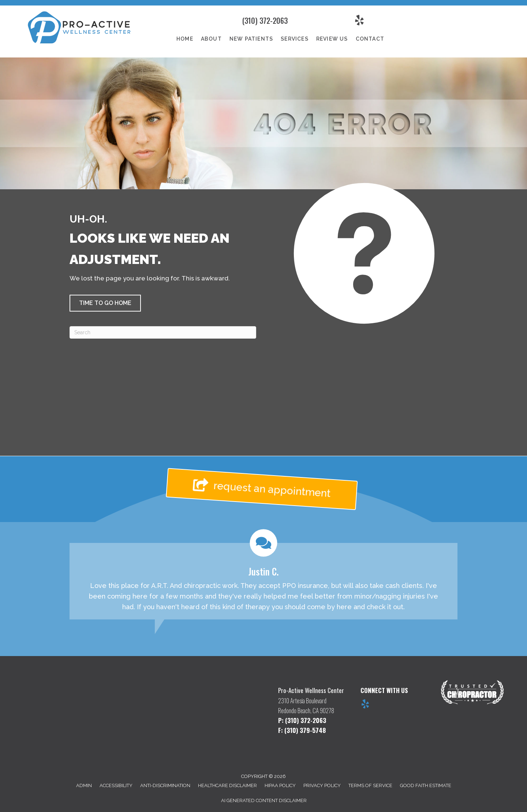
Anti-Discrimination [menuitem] (165, 785)
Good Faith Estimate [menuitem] (426, 785)
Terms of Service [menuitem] (370, 785)
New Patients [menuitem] (251, 39)
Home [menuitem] (185, 39)
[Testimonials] (263, 574)
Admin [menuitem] (84, 785)
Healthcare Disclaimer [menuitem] (227, 785)
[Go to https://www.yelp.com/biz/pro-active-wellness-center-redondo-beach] (365, 705)
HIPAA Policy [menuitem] (280, 785)
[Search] (163, 332)
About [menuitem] (211, 39)
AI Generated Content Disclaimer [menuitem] (264, 800)
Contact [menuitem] (370, 39)
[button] (105, 303)
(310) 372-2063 (265, 21)
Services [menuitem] (295, 39)
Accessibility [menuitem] (116, 785)
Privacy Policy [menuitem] (322, 785)
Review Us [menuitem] (332, 39)
